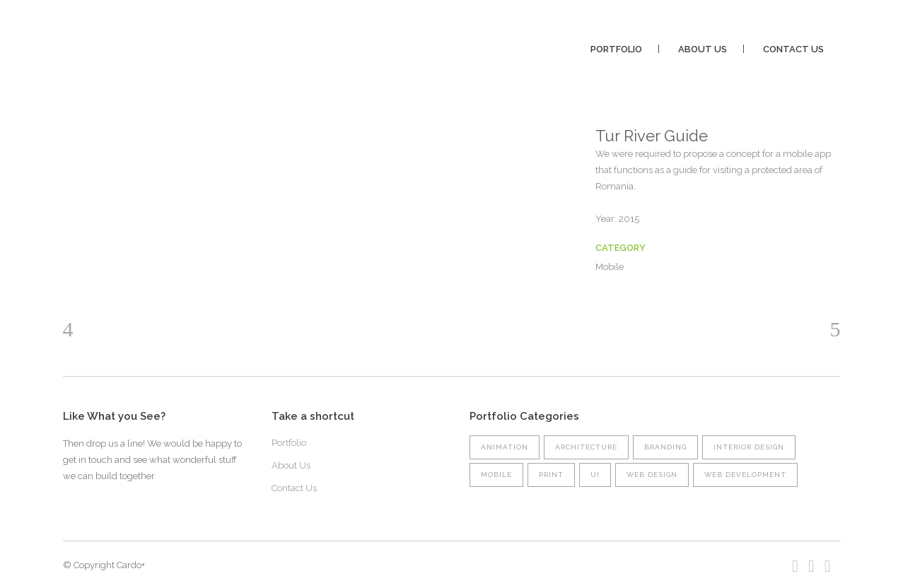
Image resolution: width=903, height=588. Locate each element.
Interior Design (749, 447)
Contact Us (294, 488)
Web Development (745, 475)
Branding (665, 447)
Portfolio (289, 443)
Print (551, 475)
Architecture (586, 447)
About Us (291, 465)
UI (595, 475)
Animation (505, 447)
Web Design (652, 475)
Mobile (496, 475)
